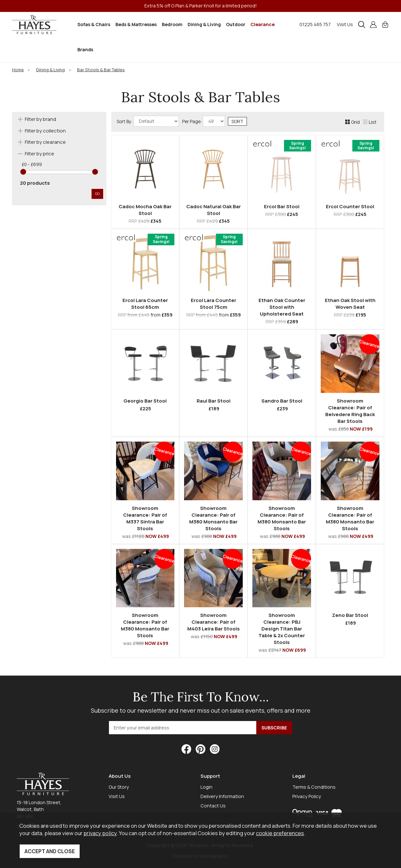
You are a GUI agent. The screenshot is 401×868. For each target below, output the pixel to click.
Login (206, 787)
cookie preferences (280, 833)
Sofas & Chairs (94, 24)
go (97, 194)
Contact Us (213, 806)
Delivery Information (222, 796)
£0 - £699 (32, 164)
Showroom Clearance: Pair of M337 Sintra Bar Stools (145, 518)
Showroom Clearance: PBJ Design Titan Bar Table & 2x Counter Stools (282, 629)
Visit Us (345, 24)
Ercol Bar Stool (282, 206)
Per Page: (204, 121)
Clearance (263, 24)
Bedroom (172, 24)
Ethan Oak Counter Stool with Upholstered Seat (282, 307)
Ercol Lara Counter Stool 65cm (145, 304)
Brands (85, 49)
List (370, 122)
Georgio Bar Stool (145, 401)
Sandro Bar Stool (282, 401)
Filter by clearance (45, 142)
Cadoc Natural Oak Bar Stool (214, 210)
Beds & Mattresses (136, 24)
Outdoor (236, 24)
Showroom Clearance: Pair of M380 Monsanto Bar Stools (213, 518)
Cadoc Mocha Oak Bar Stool (145, 210)
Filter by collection (45, 131)
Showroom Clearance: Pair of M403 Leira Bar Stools (214, 622)
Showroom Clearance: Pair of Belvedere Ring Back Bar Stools (350, 411)
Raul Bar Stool (214, 401)
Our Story (119, 787)
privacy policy (100, 833)
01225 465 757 (315, 24)
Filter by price (39, 154)
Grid (352, 122)
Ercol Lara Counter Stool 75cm (214, 304)
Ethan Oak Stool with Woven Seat (350, 304)
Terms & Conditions (314, 787)
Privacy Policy (307, 796)
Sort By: (148, 121)
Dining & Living (204, 24)
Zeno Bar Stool (350, 615)
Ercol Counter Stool (350, 206)
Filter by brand (40, 119)
